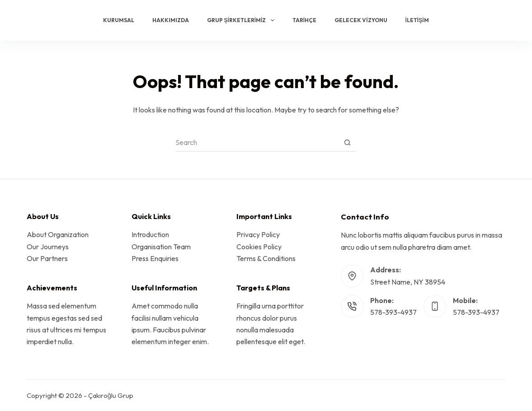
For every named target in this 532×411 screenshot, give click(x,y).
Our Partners (47, 258)
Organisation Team (161, 247)
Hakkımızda (171, 20)
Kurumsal (119, 20)
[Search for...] (257, 143)
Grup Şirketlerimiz (242, 20)
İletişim (417, 20)
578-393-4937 (393, 312)
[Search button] (347, 143)
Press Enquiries (155, 258)
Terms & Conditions (266, 258)
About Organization (58, 234)
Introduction (150, 234)
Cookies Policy (259, 247)
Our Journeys (48, 247)
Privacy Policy (258, 234)
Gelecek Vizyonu (361, 20)
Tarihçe (304, 20)
